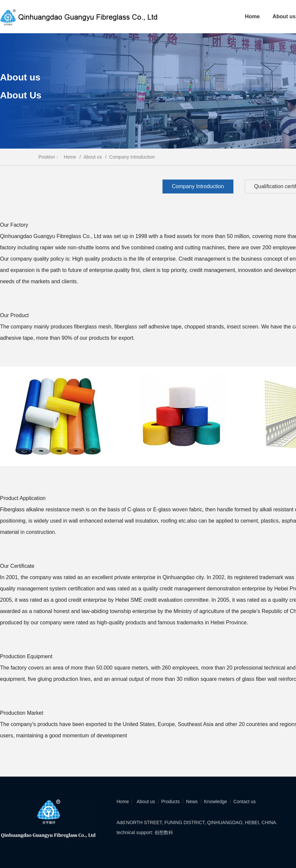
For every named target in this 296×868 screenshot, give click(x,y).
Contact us (245, 802)
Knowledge (216, 802)
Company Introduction (132, 157)
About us (95, 157)
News (192, 802)
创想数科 (163, 832)
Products (171, 802)
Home (252, 16)
